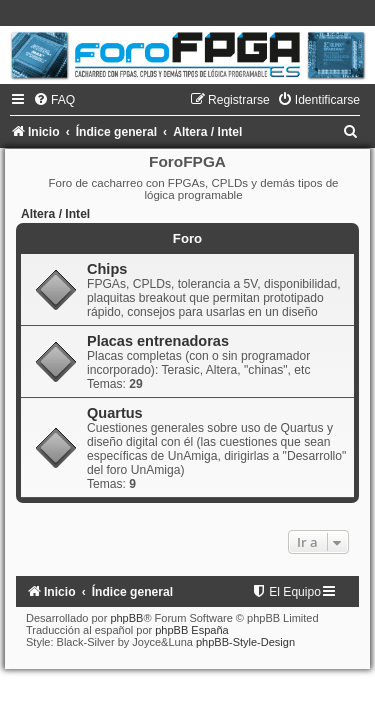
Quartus (115, 413)
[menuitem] (54, 100)
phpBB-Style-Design (245, 642)
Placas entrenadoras (158, 341)
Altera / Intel (55, 214)
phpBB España (191, 630)
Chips (107, 269)
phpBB (126, 618)
